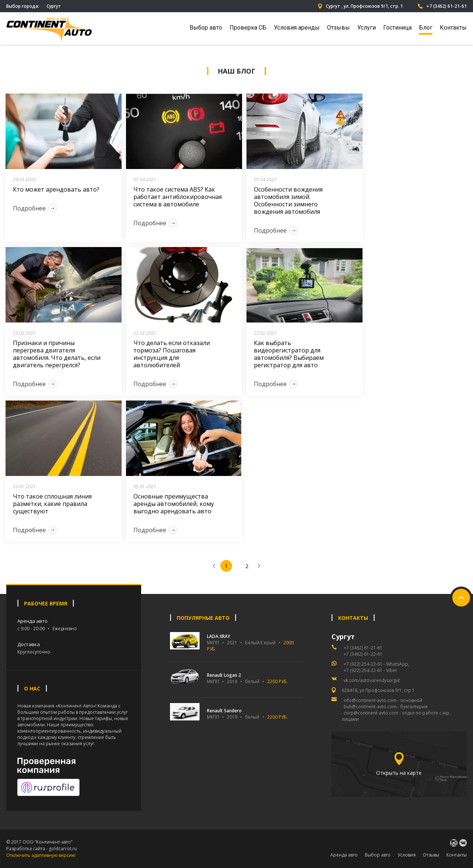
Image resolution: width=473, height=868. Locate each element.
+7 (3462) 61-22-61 (363, 654)
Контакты (453, 28)
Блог (426, 28)
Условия (407, 855)
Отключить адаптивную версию (41, 855)
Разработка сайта (26, 849)
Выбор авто (206, 28)
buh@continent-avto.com (370, 707)
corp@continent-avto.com (371, 713)
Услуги (367, 28)
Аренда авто (344, 855)
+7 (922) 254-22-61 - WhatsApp (376, 664)
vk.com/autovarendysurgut (372, 680)
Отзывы (338, 28)
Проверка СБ (248, 28)
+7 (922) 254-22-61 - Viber (370, 670)
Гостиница (397, 28)
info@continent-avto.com (370, 700)
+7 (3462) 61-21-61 (442, 6)
